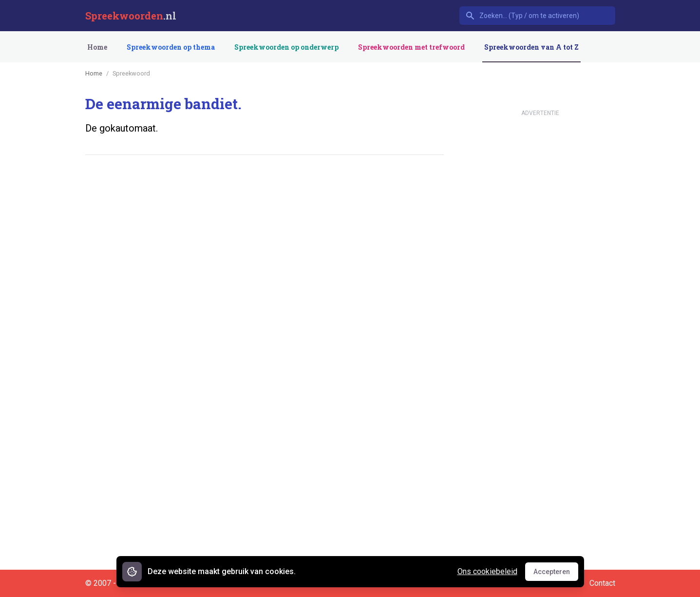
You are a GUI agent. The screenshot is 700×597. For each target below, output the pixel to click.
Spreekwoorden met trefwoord (411, 47)
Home (97, 47)
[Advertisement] (263, 193)
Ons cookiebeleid (487, 571)
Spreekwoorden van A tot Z (531, 47)
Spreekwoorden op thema (171, 47)
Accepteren (556, 574)
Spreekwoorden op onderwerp (286, 47)
